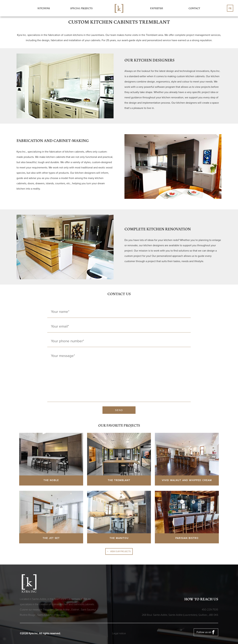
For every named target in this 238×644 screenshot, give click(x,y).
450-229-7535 (210, 610)
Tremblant (49, 610)
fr (230, 8)
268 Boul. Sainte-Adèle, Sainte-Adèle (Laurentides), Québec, (180, 615)
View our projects (120, 551)
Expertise (157, 8)
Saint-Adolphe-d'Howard (51, 615)
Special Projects (81, 8)
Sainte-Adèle (63, 610)
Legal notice (119, 633)
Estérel (76, 610)
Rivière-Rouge (28, 615)
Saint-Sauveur (89, 610)
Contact (194, 8)
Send (119, 410)
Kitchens (44, 8)
